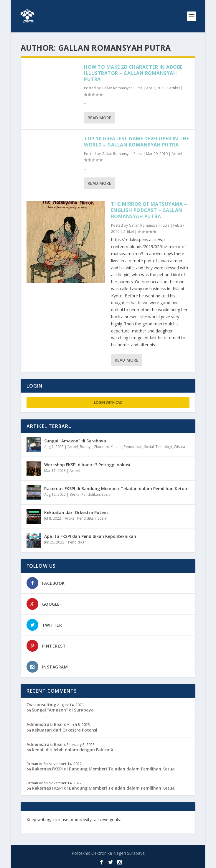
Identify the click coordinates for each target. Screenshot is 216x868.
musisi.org (53, 825)
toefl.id (34, 825)
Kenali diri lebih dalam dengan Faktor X (73, 750)
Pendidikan (133, 447)
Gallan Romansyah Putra (122, 88)
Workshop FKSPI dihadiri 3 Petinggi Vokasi (87, 465)
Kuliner (116, 447)
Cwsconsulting (41, 705)
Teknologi (164, 447)
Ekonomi (102, 447)
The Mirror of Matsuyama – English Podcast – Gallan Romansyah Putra (149, 210)
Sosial (149, 447)
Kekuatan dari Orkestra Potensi (77, 512)
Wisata (179, 447)
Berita (75, 494)
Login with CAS (108, 402)
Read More (99, 118)
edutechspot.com (140, 820)
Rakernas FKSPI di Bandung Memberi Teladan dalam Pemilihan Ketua (116, 489)
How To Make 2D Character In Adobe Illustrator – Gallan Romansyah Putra (133, 73)
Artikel (174, 88)
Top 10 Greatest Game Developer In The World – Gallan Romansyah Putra (137, 142)
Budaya (86, 447)
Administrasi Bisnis (46, 724)
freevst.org (171, 820)
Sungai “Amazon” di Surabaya (75, 441)
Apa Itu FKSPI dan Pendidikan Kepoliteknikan (90, 536)
